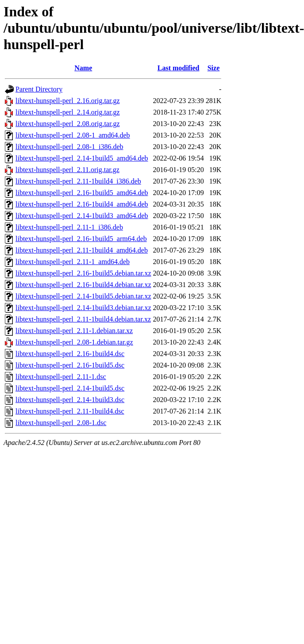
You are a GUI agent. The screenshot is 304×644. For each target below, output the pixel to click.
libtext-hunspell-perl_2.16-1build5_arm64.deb (81, 239)
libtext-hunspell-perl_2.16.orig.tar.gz (68, 101)
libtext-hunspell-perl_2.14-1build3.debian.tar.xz (83, 308)
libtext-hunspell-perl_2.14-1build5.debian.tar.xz (83, 296)
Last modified (179, 68)
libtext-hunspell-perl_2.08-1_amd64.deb (73, 135)
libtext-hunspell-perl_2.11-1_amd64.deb (73, 262)
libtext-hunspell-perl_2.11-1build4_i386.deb (78, 181)
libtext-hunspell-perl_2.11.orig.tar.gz (67, 170)
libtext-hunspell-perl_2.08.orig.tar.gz (68, 124)
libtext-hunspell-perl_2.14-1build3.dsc (70, 400)
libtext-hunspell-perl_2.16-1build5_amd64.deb (82, 193)
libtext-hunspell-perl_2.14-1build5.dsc (70, 388)
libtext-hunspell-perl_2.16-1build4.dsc (70, 354)
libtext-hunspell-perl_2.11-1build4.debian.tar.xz (83, 319)
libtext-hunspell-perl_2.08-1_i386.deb (69, 147)
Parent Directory (39, 89)
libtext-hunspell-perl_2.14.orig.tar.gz (68, 112)
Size (214, 68)
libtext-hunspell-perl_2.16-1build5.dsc (70, 365)
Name (83, 68)
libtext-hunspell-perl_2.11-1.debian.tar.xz (74, 331)
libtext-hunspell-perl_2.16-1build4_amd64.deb (82, 204)
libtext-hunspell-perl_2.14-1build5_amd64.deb (82, 158)
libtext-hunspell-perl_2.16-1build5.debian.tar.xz (83, 273)
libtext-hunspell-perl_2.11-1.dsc (61, 377)
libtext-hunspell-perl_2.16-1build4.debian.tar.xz (83, 285)
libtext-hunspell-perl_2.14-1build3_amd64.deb (82, 216)
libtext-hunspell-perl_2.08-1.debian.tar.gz (74, 342)
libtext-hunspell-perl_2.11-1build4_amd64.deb (82, 250)
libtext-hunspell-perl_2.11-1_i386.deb (69, 227)
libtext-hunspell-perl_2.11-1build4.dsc (70, 411)
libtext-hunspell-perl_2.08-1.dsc (61, 423)
